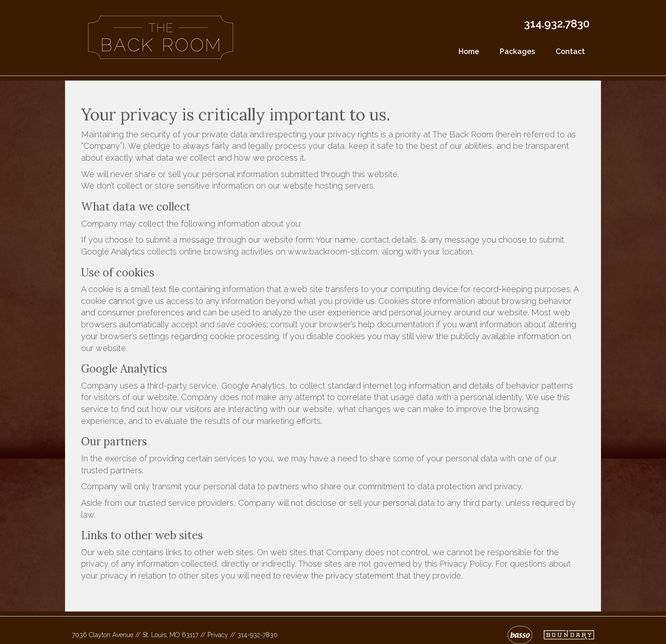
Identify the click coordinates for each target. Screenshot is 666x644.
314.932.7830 (557, 24)
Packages (517, 51)
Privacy (218, 635)
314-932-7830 (257, 635)
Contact (570, 51)
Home (469, 51)
